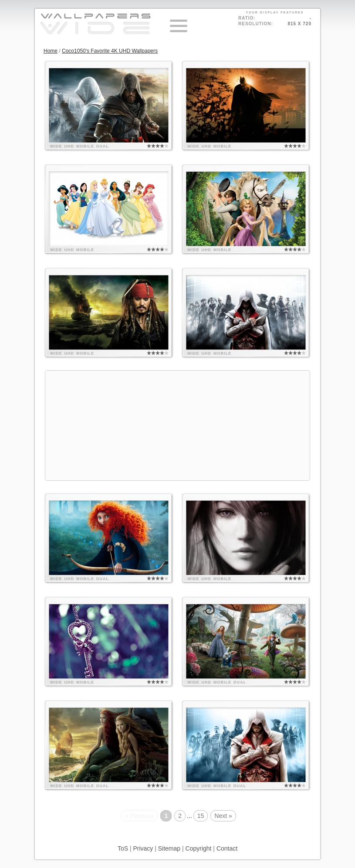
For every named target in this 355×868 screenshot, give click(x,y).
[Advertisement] (177, 426)
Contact (227, 848)
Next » (223, 816)
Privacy (143, 848)
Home (51, 51)
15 (201, 816)
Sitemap (169, 848)
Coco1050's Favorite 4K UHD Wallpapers (110, 51)
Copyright (199, 848)
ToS (123, 848)
